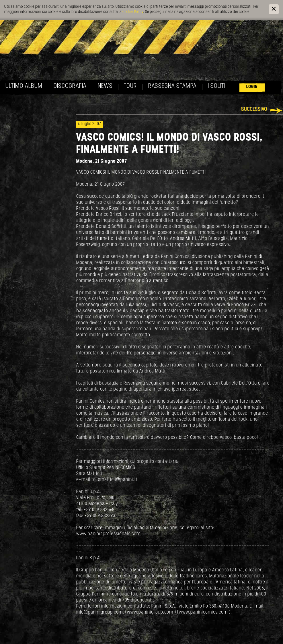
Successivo (254, 109)
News (105, 86)
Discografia (70, 86)
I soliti (217, 86)
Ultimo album (24, 86)
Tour (130, 86)
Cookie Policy (133, 12)
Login (252, 87)
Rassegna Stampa (172, 86)
